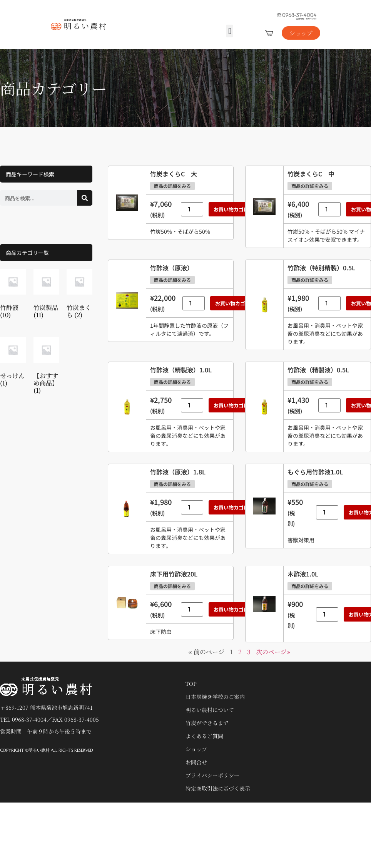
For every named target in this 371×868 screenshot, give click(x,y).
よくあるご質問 (204, 736)
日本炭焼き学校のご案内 (215, 697)
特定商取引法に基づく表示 (218, 788)
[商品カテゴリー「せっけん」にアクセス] (13, 363)
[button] (230, 31)
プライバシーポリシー (212, 775)
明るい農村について (210, 710)
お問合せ (196, 762)
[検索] (85, 198)
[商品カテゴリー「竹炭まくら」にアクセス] (79, 295)
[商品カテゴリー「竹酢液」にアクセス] (13, 295)
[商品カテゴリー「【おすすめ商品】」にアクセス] (46, 367)
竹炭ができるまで (207, 723)
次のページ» (273, 652)
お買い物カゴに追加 (236, 209)
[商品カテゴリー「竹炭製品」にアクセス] (46, 295)
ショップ (196, 749)
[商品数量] (192, 209)
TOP (191, 684)
